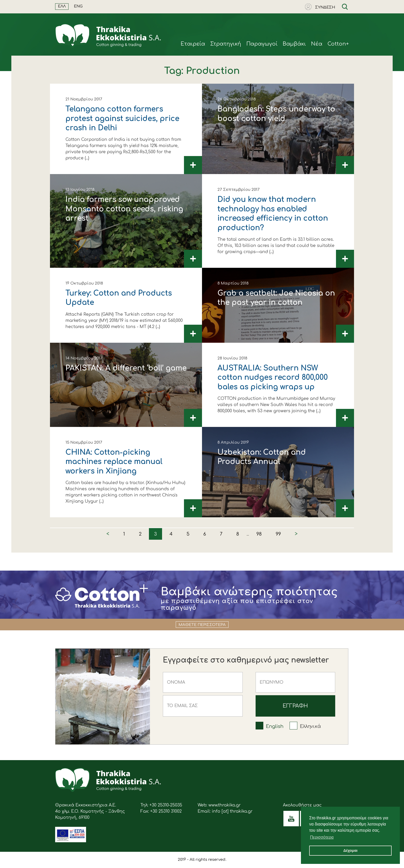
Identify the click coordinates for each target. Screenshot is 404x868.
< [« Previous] (108, 534)
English (275, 726)
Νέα (317, 44)
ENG (78, 6)
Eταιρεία (193, 44)
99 (278, 534)
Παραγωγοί (262, 44)
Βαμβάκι (294, 44)
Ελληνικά (310, 726)
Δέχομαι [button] (350, 850)
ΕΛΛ (62, 6)
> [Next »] (296, 534)
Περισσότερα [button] (322, 837)
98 (259, 534)
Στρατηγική (226, 44)
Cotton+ (338, 44)
